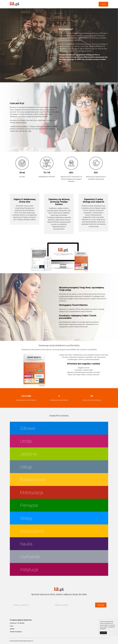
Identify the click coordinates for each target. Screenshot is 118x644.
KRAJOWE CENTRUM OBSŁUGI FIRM (22, 641)
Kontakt (12, 629)
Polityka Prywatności (16, 632)
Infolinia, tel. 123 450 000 (17, 623)
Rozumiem (103, 633)
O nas (11, 626)
